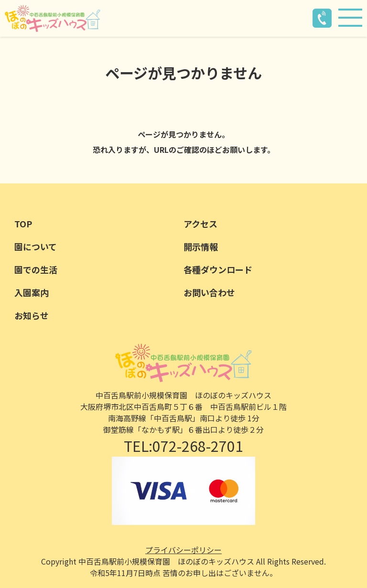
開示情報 (201, 246)
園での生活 (36, 269)
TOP (23, 224)
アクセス (200, 224)
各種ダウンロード (218, 269)
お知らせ (32, 315)
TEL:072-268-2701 (183, 446)
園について (36, 246)
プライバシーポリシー (183, 550)
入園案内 (32, 292)
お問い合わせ (209, 292)
